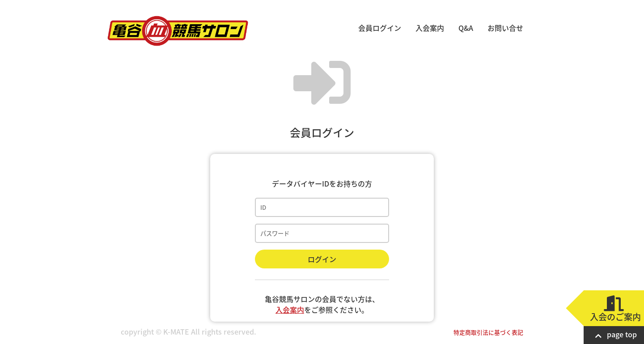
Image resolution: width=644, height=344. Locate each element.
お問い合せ (505, 28)
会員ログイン (380, 28)
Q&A (466, 28)
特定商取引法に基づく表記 (488, 332)
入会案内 (430, 28)
